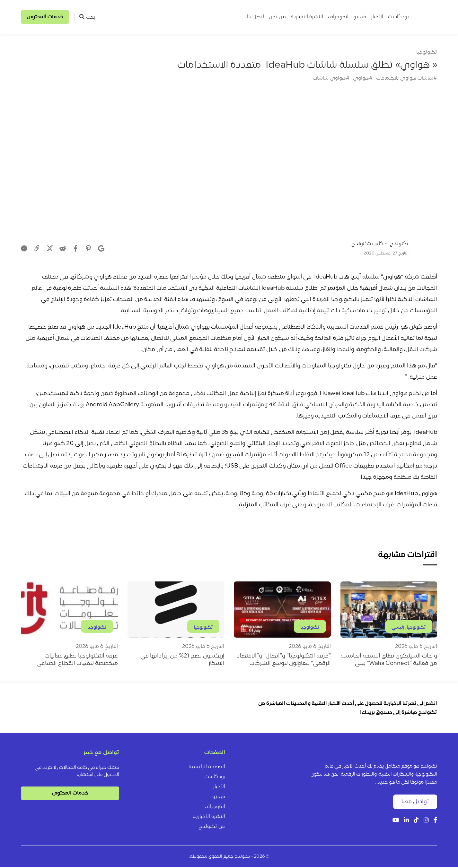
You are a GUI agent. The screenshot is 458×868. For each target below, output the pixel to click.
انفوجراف (338, 17)
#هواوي (363, 79)
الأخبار (377, 17)
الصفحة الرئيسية (207, 768)
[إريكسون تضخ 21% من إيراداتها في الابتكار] (176, 610)
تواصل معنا (415, 803)
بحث (87, 17)
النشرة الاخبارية (307, 17)
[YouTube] (396, 822)
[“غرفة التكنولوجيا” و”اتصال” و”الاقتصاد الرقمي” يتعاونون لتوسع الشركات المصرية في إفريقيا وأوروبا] (282, 610)
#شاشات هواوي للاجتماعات (407, 79)
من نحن (277, 17)
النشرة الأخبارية (209, 818)
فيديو (360, 17)
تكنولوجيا (427, 53)
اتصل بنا (255, 17)
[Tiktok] (416, 822)
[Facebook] (435, 822)
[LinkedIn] (406, 822)
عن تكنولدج (212, 828)
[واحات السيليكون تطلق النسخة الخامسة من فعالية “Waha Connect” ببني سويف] (389, 610)
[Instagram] (426, 822)
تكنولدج (399, 245)
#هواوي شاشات (331, 79)
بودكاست (398, 17)
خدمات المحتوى (45, 17)
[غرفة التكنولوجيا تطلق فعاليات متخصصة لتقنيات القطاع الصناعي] (69, 610)
